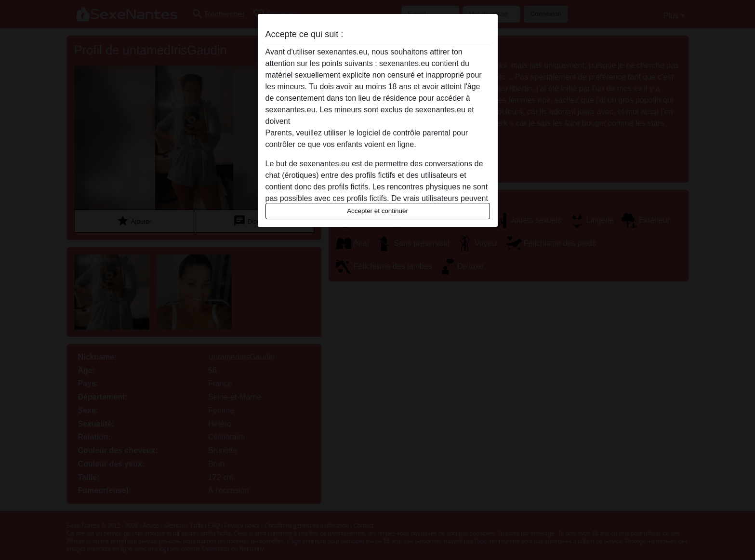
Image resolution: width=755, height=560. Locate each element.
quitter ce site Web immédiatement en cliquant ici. (377, 121)
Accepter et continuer (377, 211)
